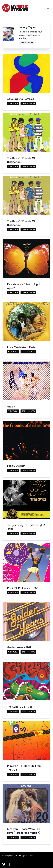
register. (22, 38)
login (35, 35)
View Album (13, 103)
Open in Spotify (26, 43)
